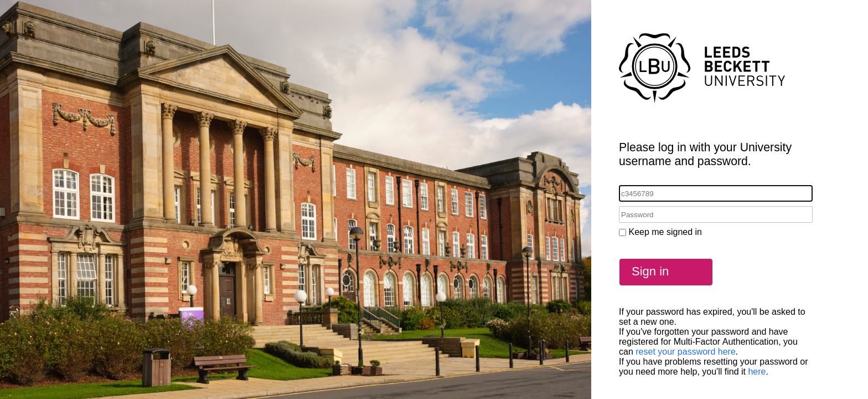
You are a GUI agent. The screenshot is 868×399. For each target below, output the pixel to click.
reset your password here (686, 352)
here (757, 372)
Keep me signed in (665, 232)
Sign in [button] (650, 271)
